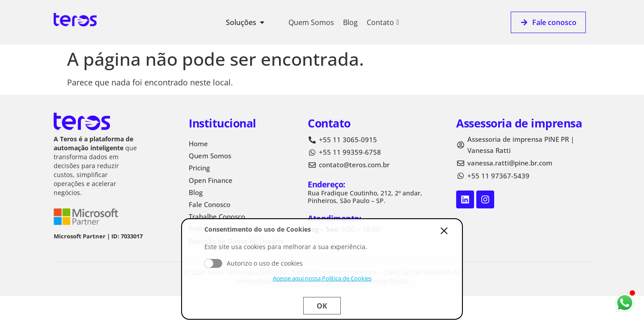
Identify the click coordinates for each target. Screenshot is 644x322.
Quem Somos (311, 22)
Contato (383, 22)
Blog (350, 22)
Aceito (213, 263)
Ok (322, 306)
